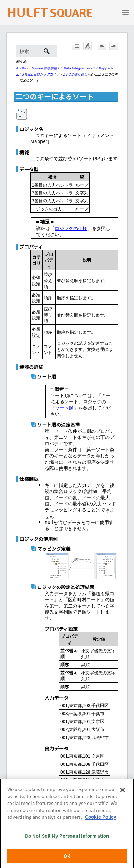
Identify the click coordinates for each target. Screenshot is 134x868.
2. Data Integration (75, 68)
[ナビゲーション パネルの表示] (125, 12)
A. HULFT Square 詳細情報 (36, 68)
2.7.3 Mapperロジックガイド (38, 74)
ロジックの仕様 (71, 228)
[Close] (123, 801)
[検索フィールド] (36, 51)
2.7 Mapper (102, 68)
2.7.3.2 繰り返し (75, 74)
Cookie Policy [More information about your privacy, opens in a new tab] (101, 828)
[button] (47, 51)
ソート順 (64, 408)
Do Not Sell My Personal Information (67, 846)
